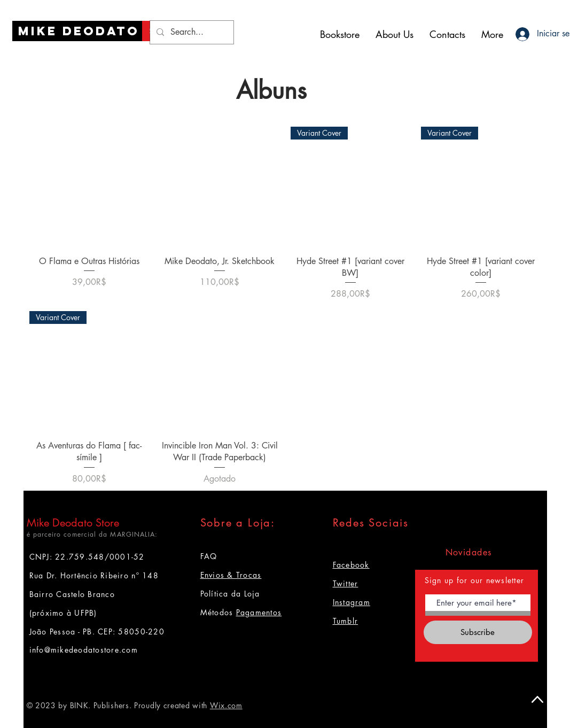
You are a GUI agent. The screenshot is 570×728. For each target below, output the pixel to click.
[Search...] (191, 32)
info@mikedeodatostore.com (84, 650)
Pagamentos (259, 612)
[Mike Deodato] (79, 31)
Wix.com (226, 705)
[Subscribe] (478, 632)
